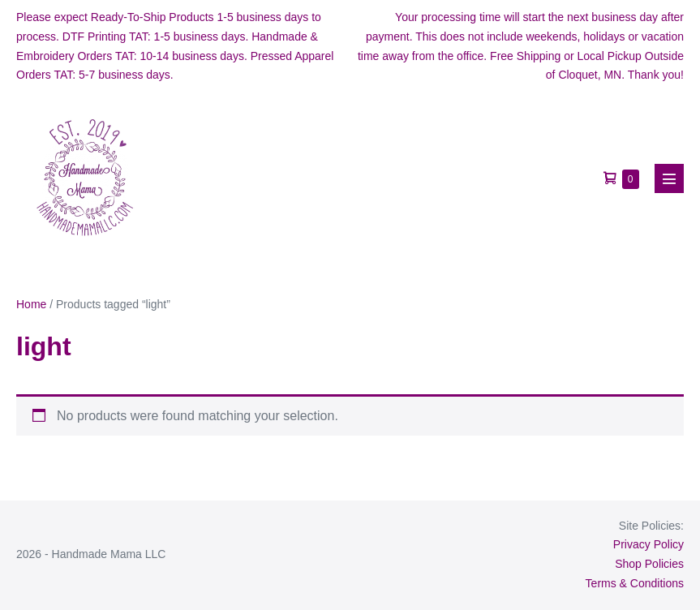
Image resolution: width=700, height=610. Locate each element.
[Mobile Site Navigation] (669, 178)
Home (31, 304)
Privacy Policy (648, 544)
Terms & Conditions (635, 583)
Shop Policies (649, 564)
